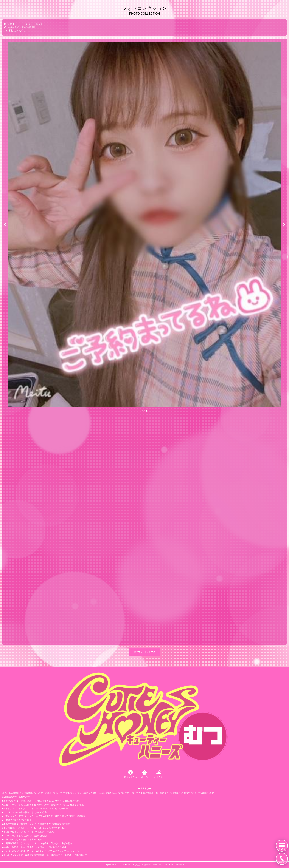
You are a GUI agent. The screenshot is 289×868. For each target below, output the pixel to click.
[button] (5, 224)
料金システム (131, 777)
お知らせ (158, 777)
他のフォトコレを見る (144, 652)
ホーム (144, 777)
